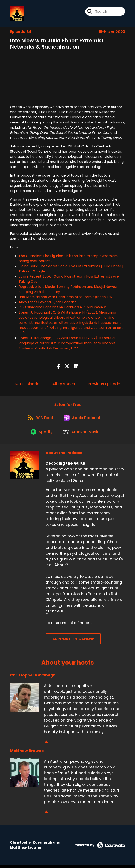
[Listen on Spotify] (41, 435)
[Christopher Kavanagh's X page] (46, 745)
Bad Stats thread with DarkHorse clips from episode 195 (65, 298)
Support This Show (73, 642)
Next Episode (27, 384)
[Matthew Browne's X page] (46, 815)
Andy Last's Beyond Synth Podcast (47, 303)
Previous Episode (104, 384)
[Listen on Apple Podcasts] (84, 419)
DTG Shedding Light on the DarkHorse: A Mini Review (62, 308)
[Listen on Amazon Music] (82, 434)
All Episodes (64, 384)
